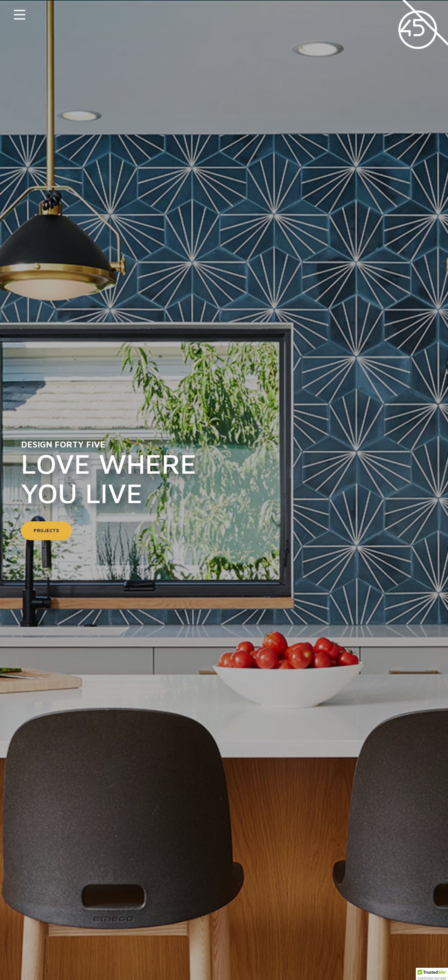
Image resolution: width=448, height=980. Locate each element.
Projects (46, 531)
